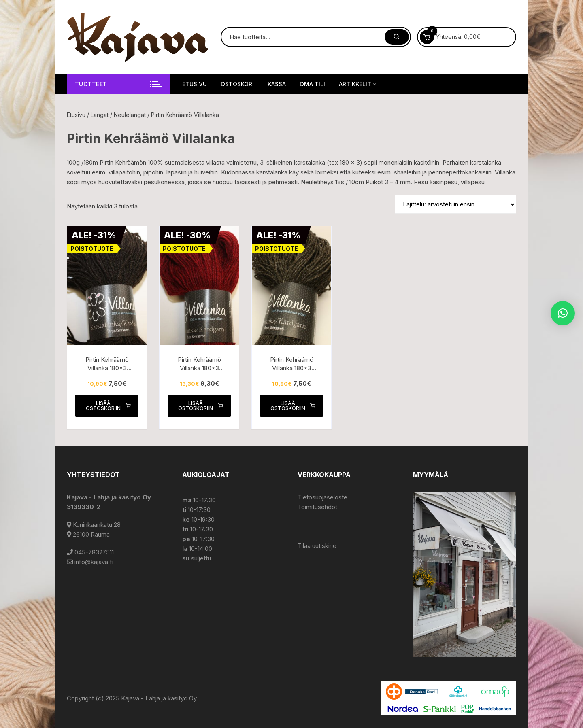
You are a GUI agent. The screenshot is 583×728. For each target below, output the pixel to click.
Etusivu (195, 84)
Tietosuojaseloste (322, 498)
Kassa (277, 84)
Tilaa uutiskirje (317, 546)
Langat (100, 115)
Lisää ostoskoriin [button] (108, 406)
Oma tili (312, 84)
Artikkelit (358, 84)
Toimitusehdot (317, 507)
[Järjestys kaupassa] (455, 204)
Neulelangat (130, 115)
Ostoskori (237, 84)
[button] (563, 313)
